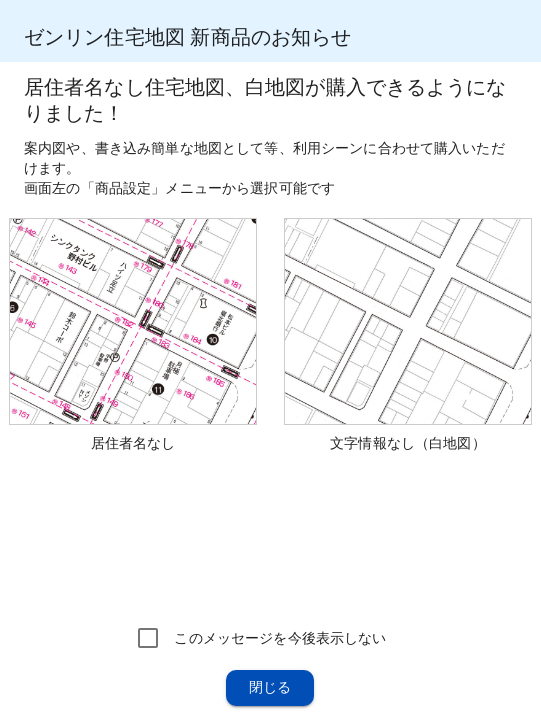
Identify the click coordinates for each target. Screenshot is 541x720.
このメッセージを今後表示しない (280, 638)
